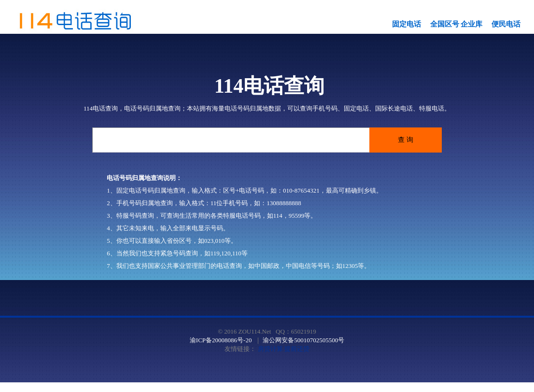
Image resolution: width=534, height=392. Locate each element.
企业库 (471, 24)
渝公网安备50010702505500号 (303, 340)
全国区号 (445, 24)
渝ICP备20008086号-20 (221, 340)
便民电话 (506, 24)
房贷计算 (270, 349)
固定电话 (407, 24)
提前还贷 (297, 349)
